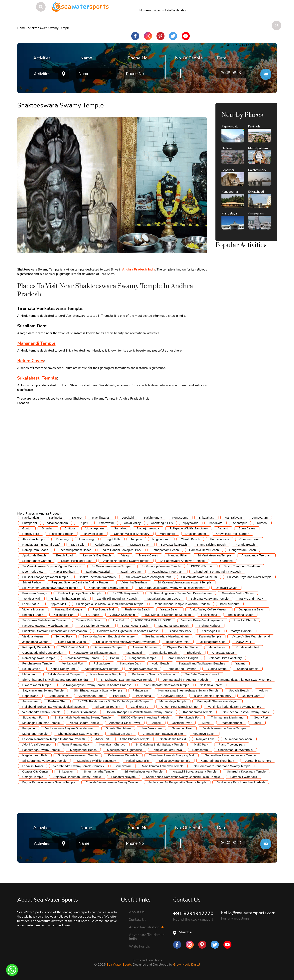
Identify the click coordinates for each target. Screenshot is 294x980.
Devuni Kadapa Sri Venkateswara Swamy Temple (140, 712)
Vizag (125, 555)
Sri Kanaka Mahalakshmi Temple (44, 620)
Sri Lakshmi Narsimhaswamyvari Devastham (126, 642)
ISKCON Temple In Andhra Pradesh (145, 717)
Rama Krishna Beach (211, 545)
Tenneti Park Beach (89, 620)
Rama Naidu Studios (72, 642)
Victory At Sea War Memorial (251, 636)
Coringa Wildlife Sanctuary (132, 534)
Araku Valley (132, 523)
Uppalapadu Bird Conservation (43, 653)
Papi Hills (119, 696)
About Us (137, 912)
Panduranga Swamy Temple (41, 750)
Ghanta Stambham (118, 728)
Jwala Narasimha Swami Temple (224, 728)
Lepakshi (128, 518)
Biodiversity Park (180, 631)
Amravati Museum (145, 647)
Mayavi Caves (148, 555)
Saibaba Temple (248, 669)
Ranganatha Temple (143, 658)
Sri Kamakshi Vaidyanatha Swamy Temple (83, 717)
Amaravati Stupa (223, 653)
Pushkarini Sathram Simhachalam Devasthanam (55, 631)
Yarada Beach (245, 545)
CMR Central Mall (73, 647)
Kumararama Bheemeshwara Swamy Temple (188, 690)
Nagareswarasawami (143, 669)
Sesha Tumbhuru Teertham (242, 566)
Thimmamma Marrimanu (227, 717)
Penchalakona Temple (37, 663)
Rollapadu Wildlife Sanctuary (189, 528)
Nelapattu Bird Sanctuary (225, 658)
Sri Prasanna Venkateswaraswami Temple (50, 588)
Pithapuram (140, 690)
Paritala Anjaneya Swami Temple (80, 593)
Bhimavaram (123, 766)
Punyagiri (29, 728)
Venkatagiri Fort (73, 663)
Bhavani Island (94, 534)
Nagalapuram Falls (35, 755)
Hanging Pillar (178, 555)
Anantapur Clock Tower (125, 723)
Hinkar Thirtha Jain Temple (69, 599)
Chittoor (70, 528)
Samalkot (120, 528)
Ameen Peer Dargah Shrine (179, 707)
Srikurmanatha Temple (99, 771)
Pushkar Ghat (57, 701)
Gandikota (215, 523)
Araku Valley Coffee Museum (209, 609)
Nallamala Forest (211, 685)
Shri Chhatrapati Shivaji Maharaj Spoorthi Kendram (56, 680)
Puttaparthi (30, 523)
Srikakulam (66, 771)
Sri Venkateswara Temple (214, 555)
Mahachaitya (217, 647)
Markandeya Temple (173, 701)
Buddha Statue (217, 669)
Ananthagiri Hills (162, 523)
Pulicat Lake (102, 663)
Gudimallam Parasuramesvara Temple (230, 755)
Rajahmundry (153, 518)
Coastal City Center (35, 771)
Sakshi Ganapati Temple (64, 674)
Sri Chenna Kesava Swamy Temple (246, 712)
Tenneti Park (64, 636)
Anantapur (240, 523)
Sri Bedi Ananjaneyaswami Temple (45, 577)
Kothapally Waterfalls (36, 647)
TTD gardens (224, 561)
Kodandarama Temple (198, 712)
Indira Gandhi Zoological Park (122, 550)
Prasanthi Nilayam (124, 777)
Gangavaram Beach (243, 550)
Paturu (115, 658)
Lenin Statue (31, 604)
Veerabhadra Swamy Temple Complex (79, 766)
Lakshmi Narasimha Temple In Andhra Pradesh (54, 739)
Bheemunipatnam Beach (75, 550)
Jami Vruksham (151, 728)
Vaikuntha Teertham (134, 582)
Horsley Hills (31, 534)
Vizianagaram (95, 528)
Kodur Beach (160, 663)
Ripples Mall (58, 604)
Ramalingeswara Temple (39, 658)
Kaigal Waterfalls (138, 761)
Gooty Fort (261, 717)
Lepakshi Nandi (33, 766)
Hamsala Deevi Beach (204, 550)
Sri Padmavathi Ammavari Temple (182, 561)
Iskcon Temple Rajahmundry (212, 696)
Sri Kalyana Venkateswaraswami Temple (184, 582)
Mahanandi (30, 674)
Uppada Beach (239, 690)
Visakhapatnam (57, 523)
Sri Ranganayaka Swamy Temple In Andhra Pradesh (96, 685)
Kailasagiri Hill (211, 631)
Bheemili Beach (33, 615)
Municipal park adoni (239, 739)
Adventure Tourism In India (147, 937)
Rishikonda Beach (61, 534)
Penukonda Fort (190, 717)
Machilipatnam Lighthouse (124, 750)
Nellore (77, 518)
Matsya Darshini (241, 631)
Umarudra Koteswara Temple (246, 771)
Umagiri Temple (33, 777)
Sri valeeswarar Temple (175, 761)
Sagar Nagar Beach (135, 626)
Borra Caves (247, 528)
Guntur (27, 528)
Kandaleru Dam (131, 663)
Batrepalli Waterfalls (244, 777)
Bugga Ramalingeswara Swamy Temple (49, 782)
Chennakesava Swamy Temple (79, 734)
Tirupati (83, 523)
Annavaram (260, 518)
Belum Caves (31, 669)
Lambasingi (87, 539)
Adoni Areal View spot (37, 744)
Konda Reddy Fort (63, 669)
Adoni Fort (102, 739)
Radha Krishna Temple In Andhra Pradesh (182, 604)
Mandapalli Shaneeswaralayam (217, 701)
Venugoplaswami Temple (102, 669)
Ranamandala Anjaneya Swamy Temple (245, 680)
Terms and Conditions (147, 960)
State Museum (58, 696)
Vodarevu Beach (204, 734)
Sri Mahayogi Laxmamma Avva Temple (127, 680)
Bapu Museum (230, 604)
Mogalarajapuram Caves (164, 599)
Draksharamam (196, 534)
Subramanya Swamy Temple (210, 599)
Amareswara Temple (108, 647)
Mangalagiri (134, 653)
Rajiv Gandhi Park (251, 599)
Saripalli (156, 723)
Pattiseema (143, 696)
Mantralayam (233, 518)
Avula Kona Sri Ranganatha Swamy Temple (177, 782)
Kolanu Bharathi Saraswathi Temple (165, 685)
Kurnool (262, 523)
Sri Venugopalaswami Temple (161, 566)
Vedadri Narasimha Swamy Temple (126, 561)
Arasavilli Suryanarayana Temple (195, 771)
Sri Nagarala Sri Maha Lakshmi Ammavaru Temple (110, 604)
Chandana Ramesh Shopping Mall (171, 755)
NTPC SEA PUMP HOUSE (153, 620)
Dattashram (200, 750)
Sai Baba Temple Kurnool (202, 674)
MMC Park (201, 744)
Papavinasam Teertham (168, 572)
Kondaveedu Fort (247, 647)
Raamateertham (231, 723)
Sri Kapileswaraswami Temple (78, 755)
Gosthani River (182, 723)
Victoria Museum (33, 609)
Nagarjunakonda (148, 528)
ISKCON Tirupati (202, 566)
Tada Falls (78, 545)
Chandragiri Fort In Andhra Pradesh (217, 572)
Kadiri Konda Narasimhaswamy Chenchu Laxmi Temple (183, 777)
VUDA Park (243, 642)
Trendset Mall (31, 599)
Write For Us (139, 946)
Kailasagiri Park (64, 615)
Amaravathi (106, 523)
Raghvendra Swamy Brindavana (153, 674)
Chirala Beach (190, 539)
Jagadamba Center (35, 642)
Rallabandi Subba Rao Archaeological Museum (54, 707)
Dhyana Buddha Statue (183, 647)
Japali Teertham (131, 572)
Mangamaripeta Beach (174, 626)
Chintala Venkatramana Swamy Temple (112, 782)
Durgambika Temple (258, 761)
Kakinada (55, 518)
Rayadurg (62, 539)
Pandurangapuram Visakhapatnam (46, 626)
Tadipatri (136, 539)
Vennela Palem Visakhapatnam (202, 620)
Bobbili (257, 723)
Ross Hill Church (245, 620)
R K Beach (92, 615)
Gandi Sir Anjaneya (84, 712)
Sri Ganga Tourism (108, 707)
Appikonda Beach (34, 555)
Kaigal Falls (113, 539)
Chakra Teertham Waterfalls (97, 577)
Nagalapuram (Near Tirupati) (41, 545)
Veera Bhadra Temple (85, 723)
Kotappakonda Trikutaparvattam (95, 653)
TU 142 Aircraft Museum (95, 626)
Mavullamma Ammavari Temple (163, 766)
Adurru (264, 690)
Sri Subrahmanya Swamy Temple (44, 761)
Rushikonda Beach (138, 609)
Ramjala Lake (205, 739)
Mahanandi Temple (35, 734)
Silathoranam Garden (37, 561)
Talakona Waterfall (98, 572)
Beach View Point (178, 642)
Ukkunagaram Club (213, 642)
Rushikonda (209, 615)
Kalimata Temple (210, 636)
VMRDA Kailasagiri (122, 615)
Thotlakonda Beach (240, 615)
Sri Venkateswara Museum (199, 577)
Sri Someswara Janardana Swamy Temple (222, 766)
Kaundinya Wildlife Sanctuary (96, 761)
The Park (119, 620)
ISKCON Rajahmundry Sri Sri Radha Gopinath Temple (113, 701)
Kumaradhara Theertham (217, 761)
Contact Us (138, 920)
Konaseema (180, 518)
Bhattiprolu (194, 653)
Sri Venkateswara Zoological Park (148, 577)
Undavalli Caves (226, 588)
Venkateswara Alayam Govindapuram (70, 728)
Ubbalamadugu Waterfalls (235, 750)
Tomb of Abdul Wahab (182, 669)
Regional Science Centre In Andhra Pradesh (81, 582)
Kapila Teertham (64, 572)
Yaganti (223, 528)
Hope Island (30, 696)
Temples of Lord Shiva (167, 750)
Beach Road (64, 555)
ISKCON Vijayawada (126, 593)
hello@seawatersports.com (248, 913)
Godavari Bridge (172, 696)
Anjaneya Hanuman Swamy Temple (77, 777)
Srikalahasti (206, 518)
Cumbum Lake (249, 539)
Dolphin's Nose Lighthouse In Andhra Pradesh (128, 631)
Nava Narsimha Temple (106, 674)
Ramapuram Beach (35, 550)
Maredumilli (167, 534)
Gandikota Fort (140, 707)
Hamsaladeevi (220, 539)
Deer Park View (33, 572)
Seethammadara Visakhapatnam (167, 636)
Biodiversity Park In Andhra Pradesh (241, 782)
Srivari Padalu (32, 582)
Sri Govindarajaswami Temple (111, 566)
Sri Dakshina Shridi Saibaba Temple (160, 744)
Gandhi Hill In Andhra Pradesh (117, 599)
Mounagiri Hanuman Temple (41, 723)
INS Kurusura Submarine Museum (168, 615)
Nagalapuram (161, 539)
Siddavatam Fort (33, 717)
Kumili (206, 723)
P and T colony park (232, 744)
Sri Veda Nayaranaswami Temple (249, 577)
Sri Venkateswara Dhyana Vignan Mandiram (52, 566)
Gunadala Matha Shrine (238, 593)
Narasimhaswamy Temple (82, 658)
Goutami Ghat (251, 696)
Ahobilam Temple (34, 539)
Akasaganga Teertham (256, 555)
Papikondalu (31, 518)
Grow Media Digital (187, 965)
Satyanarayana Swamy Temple (43, 690)
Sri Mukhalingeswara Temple (143, 771)
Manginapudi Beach (83, 750)
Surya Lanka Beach (174, 545)
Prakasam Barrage (35, 593)
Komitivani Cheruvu (112, 744)
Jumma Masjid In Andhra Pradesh (185, 680)
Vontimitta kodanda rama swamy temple (234, 707)
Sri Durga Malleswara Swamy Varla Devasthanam (172, 588)
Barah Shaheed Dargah (182, 658)
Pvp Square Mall (104, 609)
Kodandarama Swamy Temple (109, 588)
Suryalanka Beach (164, 653)
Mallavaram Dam (121, 734)
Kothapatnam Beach (165, 550)
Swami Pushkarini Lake (77, 561)
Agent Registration (146, 927)
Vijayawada (191, 523)
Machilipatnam (102, 518)
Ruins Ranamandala (75, 744)
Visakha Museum (34, 636)
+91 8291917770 (194, 913)
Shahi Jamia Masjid (173, 739)
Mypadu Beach (140, 545)
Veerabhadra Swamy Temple (42, 712)
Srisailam (48, 528)
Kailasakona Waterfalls (123, 755)
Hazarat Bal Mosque (69, 609)
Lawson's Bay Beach (97, 555)
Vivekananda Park (90, 696)
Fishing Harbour (210, 626)
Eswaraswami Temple (37, 685)
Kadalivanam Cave (107, 545)
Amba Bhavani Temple (135, 739)
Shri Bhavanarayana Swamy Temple (98, 690)
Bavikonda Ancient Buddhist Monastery (109, 636)
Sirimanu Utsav (182, 728)
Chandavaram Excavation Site (163, 734)
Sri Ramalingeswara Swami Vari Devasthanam (181, 593)
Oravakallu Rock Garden (233, 534)
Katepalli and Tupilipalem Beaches (202, 663)
